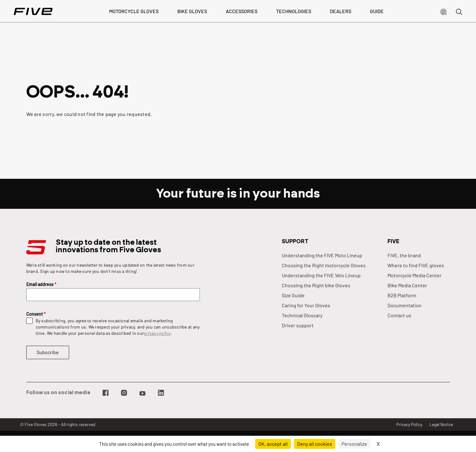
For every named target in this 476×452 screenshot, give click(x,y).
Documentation (405, 305)
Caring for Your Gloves (306, 305)
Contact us (399, 315)
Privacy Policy (409, 424)
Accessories (242, 11)
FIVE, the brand (404, 255)
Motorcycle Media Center (415, 275)
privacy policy (157, 333)
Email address (41, 284)
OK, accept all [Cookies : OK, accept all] (273, 444)
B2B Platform (402, 295)
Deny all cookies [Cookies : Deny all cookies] (315, 444)
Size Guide (293, 295)
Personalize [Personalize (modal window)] (354, 444)
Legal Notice (441, 424)
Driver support (298, 325)
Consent (36, 314)
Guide (377, 11)
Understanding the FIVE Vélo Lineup (321, 275)
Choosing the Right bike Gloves (316, 285)
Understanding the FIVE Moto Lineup (322, 255)
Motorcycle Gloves (134, 11)
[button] (443, 11)
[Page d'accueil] (33, 11)
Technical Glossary (302, 315)
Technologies (294, 11)
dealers (341, 11)
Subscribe (48, 352)
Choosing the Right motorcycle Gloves (324, 265)
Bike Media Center (407, 285)
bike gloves (192, 11)
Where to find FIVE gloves (416, 265)
